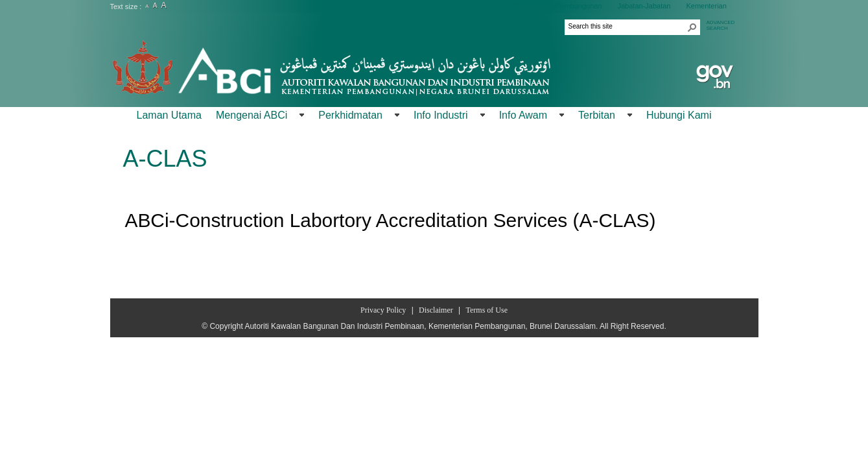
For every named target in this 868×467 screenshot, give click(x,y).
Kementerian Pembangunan (558, 6)
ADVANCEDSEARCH (721, 25)
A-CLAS (165, 159)
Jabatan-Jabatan (644, 6)
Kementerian (706, 6)
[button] (692, 27)
